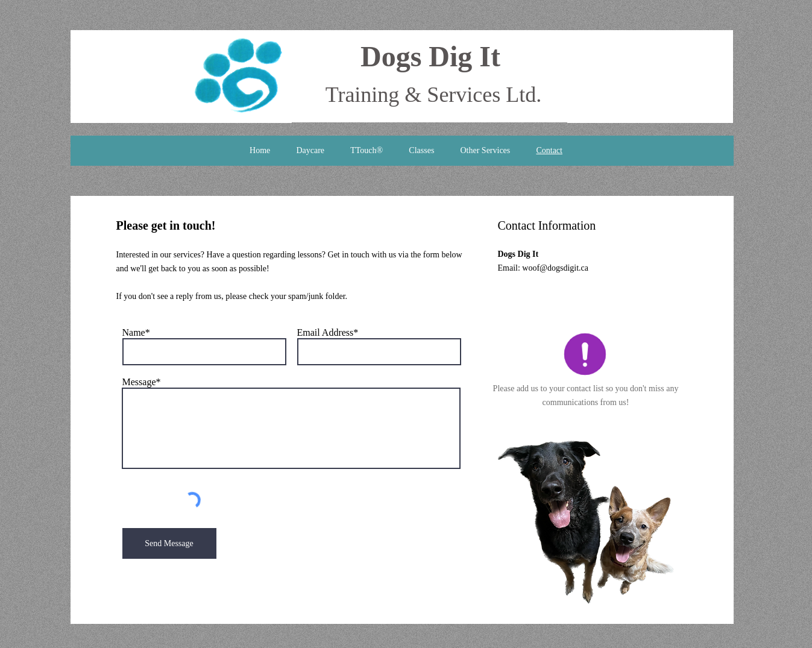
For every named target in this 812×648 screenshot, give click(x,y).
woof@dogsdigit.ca (555, 268)
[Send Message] (169, 543)
